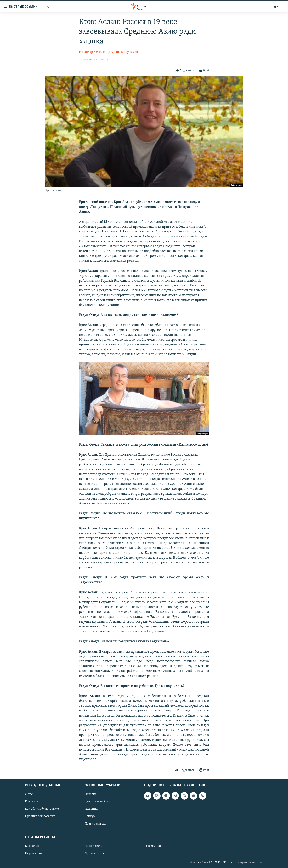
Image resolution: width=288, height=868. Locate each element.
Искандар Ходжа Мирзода (97, 52)
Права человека (96, 824)
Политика (91, 809)
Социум (90, 816)
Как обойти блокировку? (42, 809)
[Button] (185, 71)
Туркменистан (96, 853)
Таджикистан (95, 846)
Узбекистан (154, 846)
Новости (90, 794)
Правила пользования (40, 816)
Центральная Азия (97, 802)
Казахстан (32, 846)
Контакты (32, 802)
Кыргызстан (34, 853)
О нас (29, 794)
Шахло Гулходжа (127, 52)
